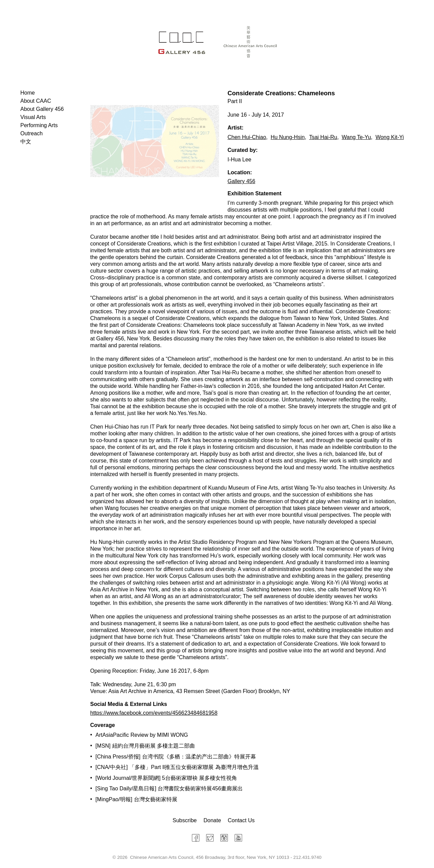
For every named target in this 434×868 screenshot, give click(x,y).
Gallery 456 (241, 181)
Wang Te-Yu (356, 137)
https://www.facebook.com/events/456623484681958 (154, 713)
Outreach (32, 133)
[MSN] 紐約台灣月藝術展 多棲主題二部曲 (145, 746)
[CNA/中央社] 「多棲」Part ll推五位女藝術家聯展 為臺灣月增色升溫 (177, 767)
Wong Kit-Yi (390, 137)
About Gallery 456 (42, 109)
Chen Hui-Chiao (247, 137)
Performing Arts (39, 125)
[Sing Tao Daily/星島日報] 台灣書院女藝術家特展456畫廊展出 (169, 788)
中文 (26, 142)
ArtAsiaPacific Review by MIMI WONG (142, 735)
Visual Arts (33, 117)
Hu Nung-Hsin (288, 137)
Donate (212, 820)
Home (28, 93)
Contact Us (241, 820)
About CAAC (36, 101)
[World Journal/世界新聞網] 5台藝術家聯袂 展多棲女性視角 (166, 778)
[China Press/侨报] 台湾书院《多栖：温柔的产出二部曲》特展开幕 (176, 757)
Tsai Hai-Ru (323, 137)
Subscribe (185, 820)
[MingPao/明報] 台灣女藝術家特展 (136, 799)
